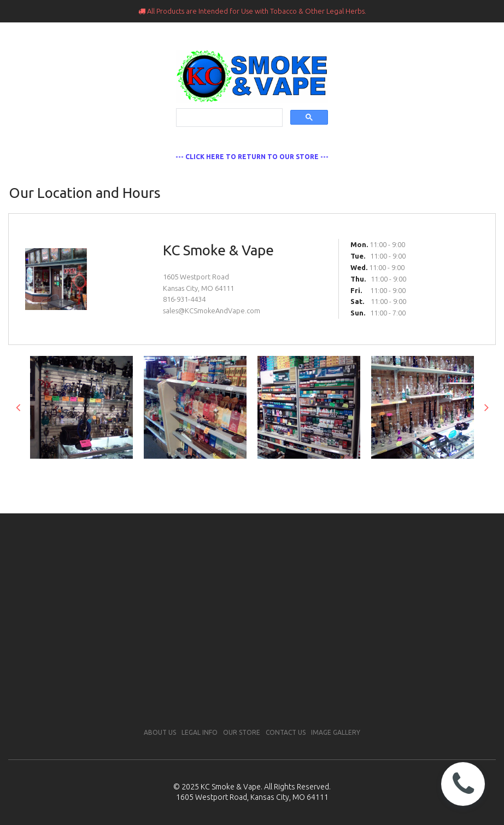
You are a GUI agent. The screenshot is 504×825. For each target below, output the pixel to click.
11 (313, 475)
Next (486, 407)
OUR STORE (242, 732)
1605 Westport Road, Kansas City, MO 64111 (252, 797)
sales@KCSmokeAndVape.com (212, 311)
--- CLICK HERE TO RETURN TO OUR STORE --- (252, 157)
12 (327, 475)
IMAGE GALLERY (336, 732)
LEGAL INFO (200, 732)
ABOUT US (160, 732)
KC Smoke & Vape (231, 787)
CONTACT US (286, 732)
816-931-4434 (184, 299)
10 (300, 475)
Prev (18, 407)
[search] (228, 118)
